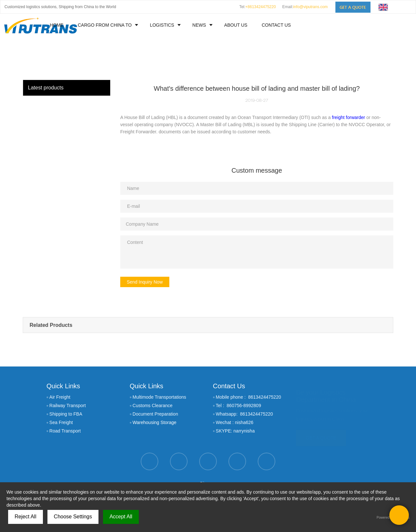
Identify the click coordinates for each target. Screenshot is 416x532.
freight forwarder (348, 117)
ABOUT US (236, 25)
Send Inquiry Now (145, 282)
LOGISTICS (162, 25)
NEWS (199, 25)
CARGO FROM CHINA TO (105, 25)
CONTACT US (276, 25)
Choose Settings (73, 517)
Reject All (26, 517)
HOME (57, 25)
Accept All (121, 517)
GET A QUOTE (321, 435)
